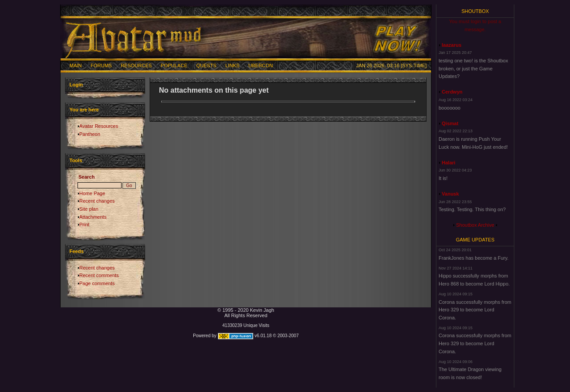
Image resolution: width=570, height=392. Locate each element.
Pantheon (90, 134)
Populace (174, 65)
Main (76, 65)
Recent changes (97, 201)
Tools (76, 160)
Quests (206, 65)
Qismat (450, 123)
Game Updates (475, 240)
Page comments (97, 283)
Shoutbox (475, 11)
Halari (449, 163)
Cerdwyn (452, 92)
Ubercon (261, 65)
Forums (102, 65)
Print (84, 225)
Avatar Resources (99, 126)
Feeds (77, 251)
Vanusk (450, 194)
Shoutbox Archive (475, 225)
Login (76, 85)
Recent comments (99, 275)
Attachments (93, 217)
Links (232, 65)
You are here (84, 110)
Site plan (89, 209)
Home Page (92, 193)
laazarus (452, 45)
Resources (136, 65)
